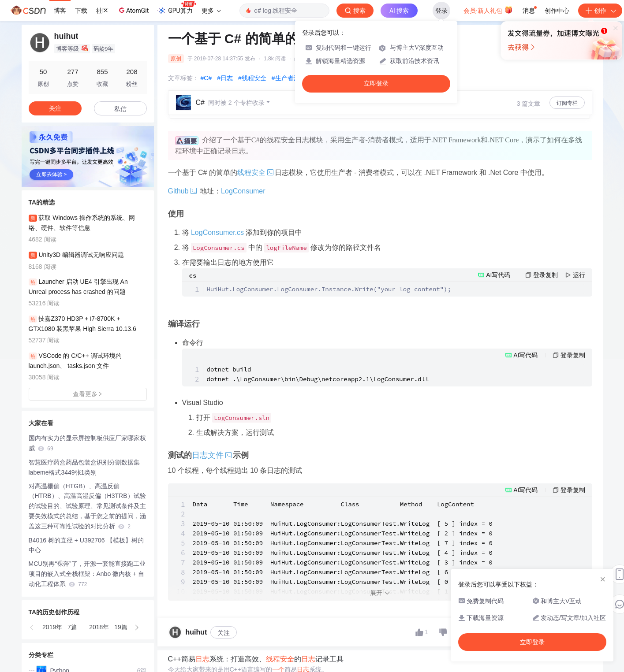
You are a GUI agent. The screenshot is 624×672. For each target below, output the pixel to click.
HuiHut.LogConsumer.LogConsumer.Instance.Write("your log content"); (329, 289)
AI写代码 (498, 275)
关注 (224, 633)
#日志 (225, 78)
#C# (206, 78)
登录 (441, 11)
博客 (60, 11)
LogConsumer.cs (217, 232)
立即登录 (376, 84)
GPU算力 (177, 8)
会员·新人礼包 (488, 10)
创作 (600, 11)
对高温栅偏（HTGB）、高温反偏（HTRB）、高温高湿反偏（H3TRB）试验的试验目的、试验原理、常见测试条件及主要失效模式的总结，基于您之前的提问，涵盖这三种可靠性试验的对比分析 (87, 506)
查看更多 (88, 394)
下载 (81, 11)
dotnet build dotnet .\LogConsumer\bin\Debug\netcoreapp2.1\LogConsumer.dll (318, 374)
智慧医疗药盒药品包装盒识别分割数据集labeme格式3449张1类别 (84, 467)
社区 (102, 11)
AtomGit (133, 10)
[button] (32, 627)
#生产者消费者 (292, 78)
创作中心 (557, 11)
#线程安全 (252, 78)
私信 (120, 109)
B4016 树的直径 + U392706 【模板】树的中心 (86, 545)
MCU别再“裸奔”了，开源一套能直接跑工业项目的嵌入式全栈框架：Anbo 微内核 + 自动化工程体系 (87, 574)
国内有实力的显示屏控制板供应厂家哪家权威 (87, 443)
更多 (211, 11)
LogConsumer (243, 191)
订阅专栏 (567, 103)
